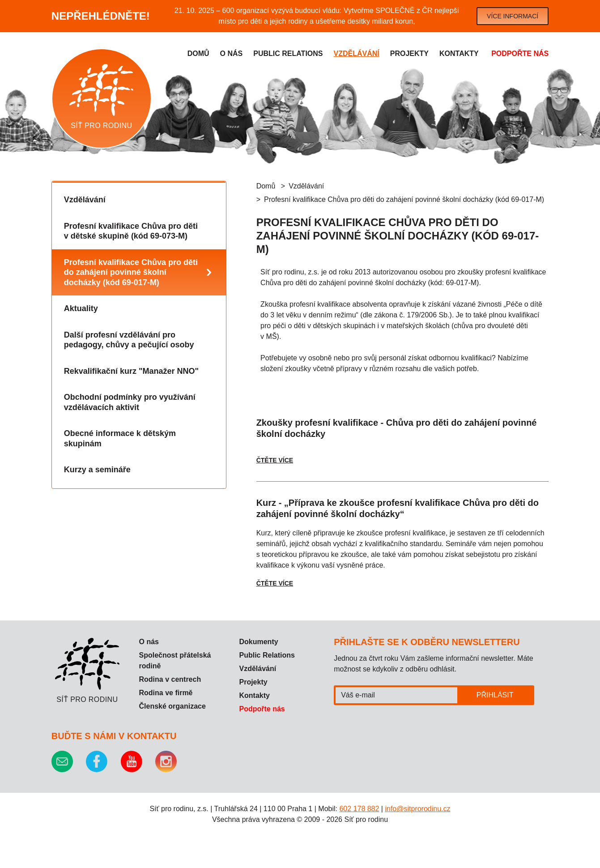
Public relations (288, 53)
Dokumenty (258, 642)
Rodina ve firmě (166, 693)
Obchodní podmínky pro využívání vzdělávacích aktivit (130, 402)
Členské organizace (172, 706)
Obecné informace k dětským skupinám (120, 438)
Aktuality (81, 308)
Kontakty (459, 53)
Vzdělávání (357, 53)
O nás (232, 53)
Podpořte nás (520, 53)
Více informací (513, 16)
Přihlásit (495, 695)
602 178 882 (359, 809)
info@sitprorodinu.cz (417, 809)
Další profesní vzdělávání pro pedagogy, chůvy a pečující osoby (129, 340)
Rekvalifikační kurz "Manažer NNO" (131, 371)
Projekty (409, 53)
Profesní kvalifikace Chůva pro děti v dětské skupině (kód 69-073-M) (131, 231)
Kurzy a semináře (97, 470)
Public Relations (267, 655)
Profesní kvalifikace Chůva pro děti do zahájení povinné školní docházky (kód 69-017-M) (131, 272)
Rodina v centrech (170, 679)
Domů (198, 53)
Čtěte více (275, 460)
